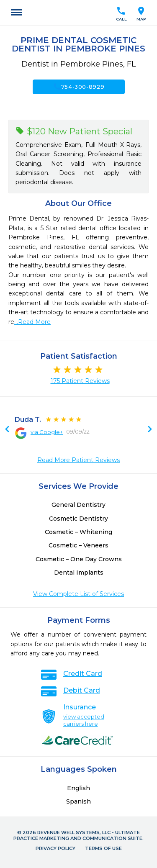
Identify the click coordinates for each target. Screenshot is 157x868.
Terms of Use (103, 848)
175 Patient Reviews (80, 381)
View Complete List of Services (78, 594)
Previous (150, 430)
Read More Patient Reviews (78, 460)
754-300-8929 (79, 87)
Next (7, 430)
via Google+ (47, 432)
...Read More (32, 322)
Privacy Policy (55, 848)
